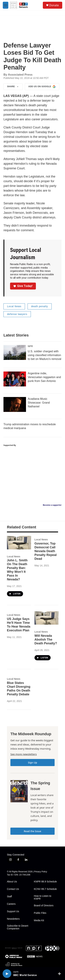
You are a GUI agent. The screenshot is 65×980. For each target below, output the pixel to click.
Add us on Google (42, 87)
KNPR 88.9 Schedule (45, 882)
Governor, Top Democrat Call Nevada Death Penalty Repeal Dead (46, 551)
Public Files (40, 913)
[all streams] (60, 974)
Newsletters (13, 919)
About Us (12, 882)
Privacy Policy (41, 872)
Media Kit (39, 920)
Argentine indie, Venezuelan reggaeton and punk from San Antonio (44, 377)
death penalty (40, 306)
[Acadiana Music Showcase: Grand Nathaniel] (15, 404)
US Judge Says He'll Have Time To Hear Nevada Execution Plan (19, 625)
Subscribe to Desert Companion (18, 927)
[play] (7, 974)
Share (13, 87)
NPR (30, 346)
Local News (14, 306)
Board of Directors (44, 906)
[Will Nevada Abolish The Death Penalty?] (47, 618)
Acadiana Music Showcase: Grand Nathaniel (39, 403)
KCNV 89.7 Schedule (45, 889)
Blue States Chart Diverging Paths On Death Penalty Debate (19, 689)
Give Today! (23, 286)
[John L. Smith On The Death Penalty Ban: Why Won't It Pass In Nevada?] (19, 543)
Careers (11, 904)
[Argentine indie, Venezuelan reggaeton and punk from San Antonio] (15, 379)
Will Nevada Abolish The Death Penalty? (46, 640)
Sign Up (32, 763)
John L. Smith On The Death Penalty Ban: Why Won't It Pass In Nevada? (17, 570)
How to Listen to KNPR (43, 897)
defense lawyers (17, 314)
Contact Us (13, 889)
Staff (9, 897)
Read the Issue (32, 831)
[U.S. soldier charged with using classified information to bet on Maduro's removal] (15, 352)
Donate (54, 5)
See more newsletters (24, 754)
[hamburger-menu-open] (6, 5)
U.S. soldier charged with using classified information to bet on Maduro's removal (44, 355)
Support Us (13, 911)
